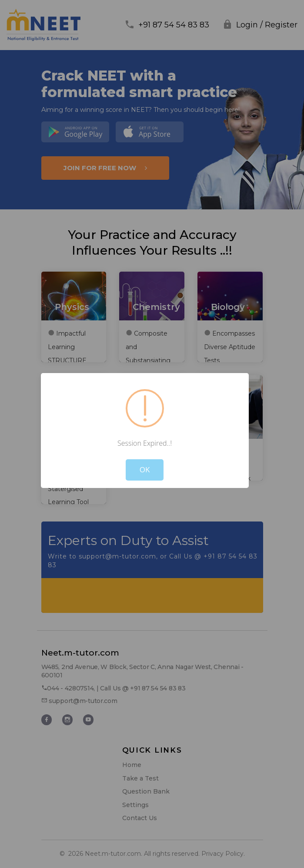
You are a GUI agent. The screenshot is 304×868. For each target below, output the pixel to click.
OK (145, 469)
